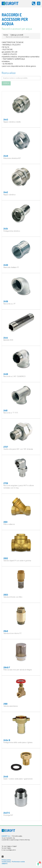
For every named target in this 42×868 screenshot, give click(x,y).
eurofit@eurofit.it (11, 850)
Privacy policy (6, 860)
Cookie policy (6, 862)
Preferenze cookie (18, 862)
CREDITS (5, 864)
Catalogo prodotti (17, 35)
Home (6, 35)
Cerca (6, 83)
